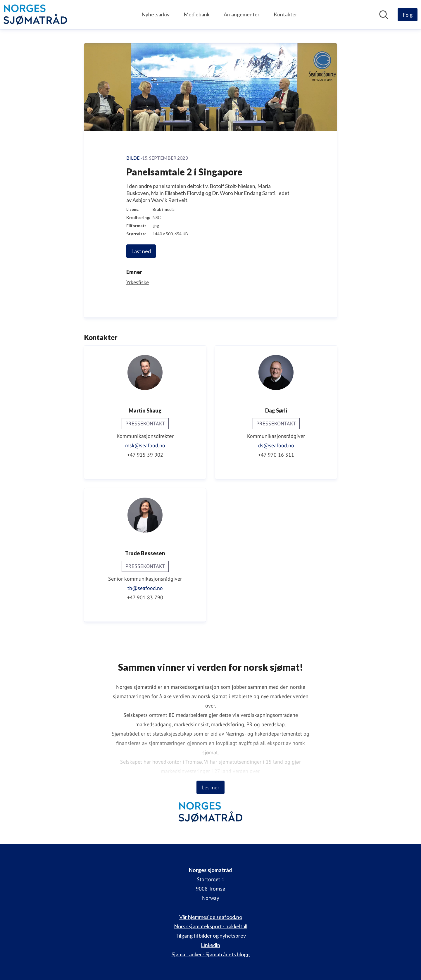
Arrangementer (242, 14)
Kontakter (285, 14)
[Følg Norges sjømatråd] (408, 15)
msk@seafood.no (145, 445)
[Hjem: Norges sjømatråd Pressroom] (35, 15)
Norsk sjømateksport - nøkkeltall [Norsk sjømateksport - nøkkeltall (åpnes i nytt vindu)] (211, 926)
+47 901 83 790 (145, 597)
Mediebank (197, 14)
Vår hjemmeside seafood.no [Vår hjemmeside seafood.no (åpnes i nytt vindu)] (211, 917)
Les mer (210, 787)
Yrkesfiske (138, 282)
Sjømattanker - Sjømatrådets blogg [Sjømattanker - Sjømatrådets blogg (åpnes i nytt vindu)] (211, 954)
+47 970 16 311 (276, 455)
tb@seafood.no (145, 588)
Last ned (141, 251)
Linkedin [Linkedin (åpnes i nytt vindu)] (210, 945)
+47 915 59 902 (145, 455)
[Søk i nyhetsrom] (384, 15)
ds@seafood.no (276, 445)
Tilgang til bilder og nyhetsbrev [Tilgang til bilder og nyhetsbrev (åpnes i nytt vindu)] (211, 936)
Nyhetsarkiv (156, 14)
